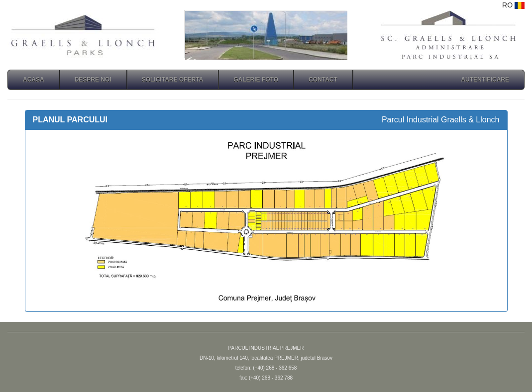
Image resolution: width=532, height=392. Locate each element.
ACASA (34, 80)
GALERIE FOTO (256, 80)
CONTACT (323, 80)
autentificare (485, 80)
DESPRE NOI (93, 80)
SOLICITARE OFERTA (173, 80)
